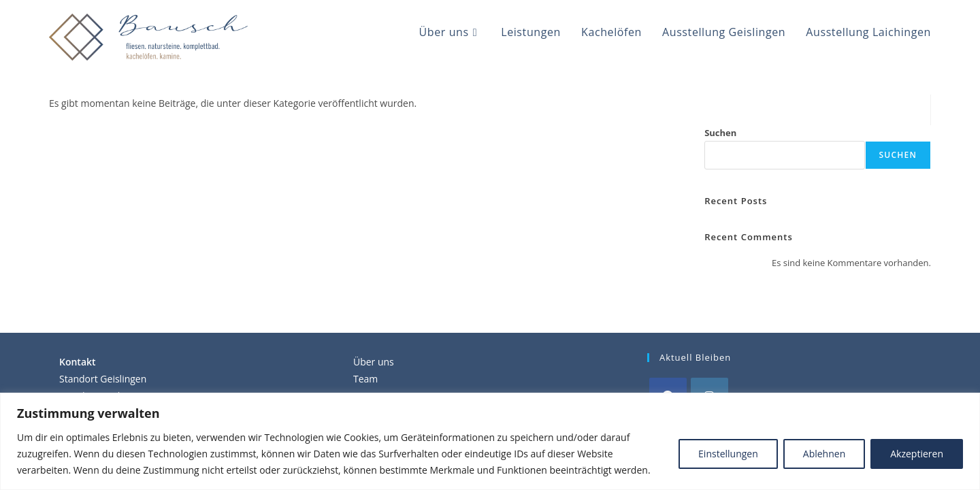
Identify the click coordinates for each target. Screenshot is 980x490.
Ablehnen (824, 454)
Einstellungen (728, 454)
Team (365, 379)
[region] (490, 441)
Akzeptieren (917, 454)
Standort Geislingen (103, 379)
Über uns (374, 362)
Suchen (720, 133)
